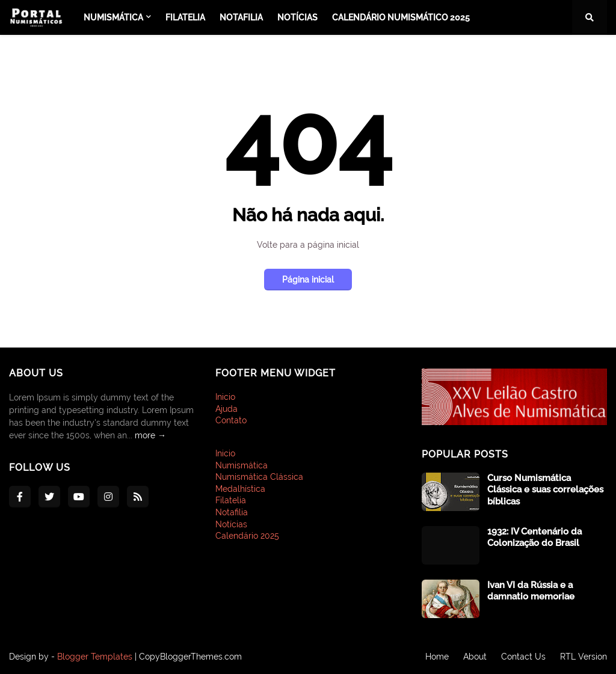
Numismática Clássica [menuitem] (259, 477)
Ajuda (226, 409)
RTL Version (584, 657)
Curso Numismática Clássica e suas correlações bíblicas (545, 490)
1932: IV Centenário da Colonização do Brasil (534, 538)
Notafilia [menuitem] (241, 17)
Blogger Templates (95, 657)
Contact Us (523, 657)
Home (437, 657)
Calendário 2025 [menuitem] (247, 536)
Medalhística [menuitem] (240, 489)
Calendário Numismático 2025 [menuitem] (401, 17)
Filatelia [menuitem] (185, 17)
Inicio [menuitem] (225, 453)
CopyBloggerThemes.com (190, 657)
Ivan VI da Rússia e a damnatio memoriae (531, 591)
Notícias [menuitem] (297, 17)
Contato (231, 420)
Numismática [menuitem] (113, 17)
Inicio (225, 397)
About (475, 657)
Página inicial (308, 280)
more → (150, 435)
